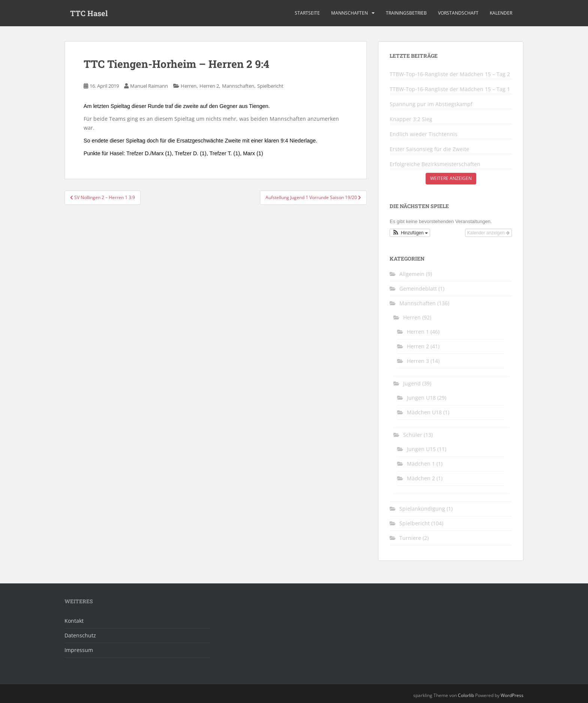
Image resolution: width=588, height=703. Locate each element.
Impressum (79, 650)
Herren (189, 86)
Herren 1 (418, 332)
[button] (410, 233)
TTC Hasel (89, 13)
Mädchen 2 (421, 478)
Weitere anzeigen (451, 178)
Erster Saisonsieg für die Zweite (429, 149)
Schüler (413, 435)
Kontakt (74, 621)
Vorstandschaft (458, 13)
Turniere (410, 538)
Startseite (307, 13)
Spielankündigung (422, 509)
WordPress (512, 695)
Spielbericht (270, 86)
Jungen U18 (421, 398)
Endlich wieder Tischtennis (424, 134)
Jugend (412, 383)
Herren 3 (418, 361)
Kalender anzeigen (488, 233)
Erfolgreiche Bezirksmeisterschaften (435, 164)
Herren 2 (209, 86)
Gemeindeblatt (418, 289)
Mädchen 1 (421, 464)
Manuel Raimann (149, 86)
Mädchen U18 (424, 412)
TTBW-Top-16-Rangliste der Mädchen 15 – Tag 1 (450, 89)
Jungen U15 (421, 449)
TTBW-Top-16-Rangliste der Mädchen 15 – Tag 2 (450, 74)
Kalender (501, 13)
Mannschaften (349, 13)
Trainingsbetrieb (406, 13)
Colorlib (466, 695)
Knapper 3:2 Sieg (411, 119)
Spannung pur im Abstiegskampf (431, 104)
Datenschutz (80, 635)
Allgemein (412, 274)
